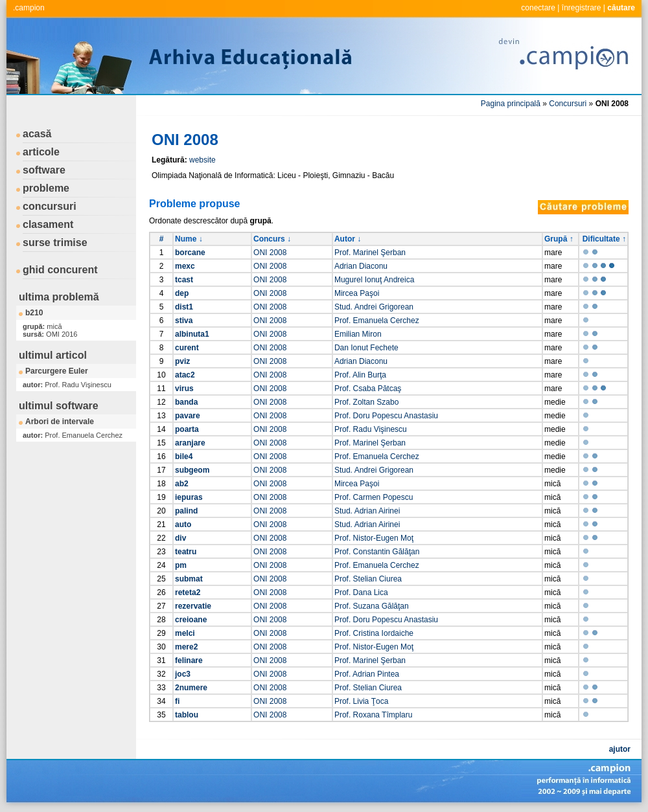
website (202, 160)
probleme (46, 188)
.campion (29, 8)
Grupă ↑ (559, 239)
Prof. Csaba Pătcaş (368, 389)
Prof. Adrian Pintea (367, 674)
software (44, 170)
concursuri (50, 206)
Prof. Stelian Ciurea (368, 579)
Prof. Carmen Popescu (374, 497)
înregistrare (582, 8)
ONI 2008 (270, 253)
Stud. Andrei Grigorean (374, 307)
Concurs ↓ (272, 239)
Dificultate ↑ (604, 239)
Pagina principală (511, 104)
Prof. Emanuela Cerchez (377, 321)
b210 (34, 313)
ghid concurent (60, 270)
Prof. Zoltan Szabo (366, 402)
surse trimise (55, 242)
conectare (538, 8)
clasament (48, 224)
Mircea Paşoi (357, 293)
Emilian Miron (358, 334)
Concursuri (568, 104)
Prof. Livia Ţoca (361, 701)
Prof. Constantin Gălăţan (377, 552)
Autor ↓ (348, 239)
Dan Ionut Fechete (366, 348)
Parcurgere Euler (57, 371)
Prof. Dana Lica (361, 592)
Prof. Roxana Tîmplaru (374, 715)
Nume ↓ (189, 239)
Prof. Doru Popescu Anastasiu (386, 416)
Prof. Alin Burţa (360, 375)
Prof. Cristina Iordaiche (374, 633)
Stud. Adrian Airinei (367, 511)
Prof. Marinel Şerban (370, 253)
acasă (37, 134)
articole (41, 152)
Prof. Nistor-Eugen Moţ (374, 538)
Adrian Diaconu (361, 266)
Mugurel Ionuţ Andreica (374, 280)
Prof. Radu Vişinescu (371, 429)
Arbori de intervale (60, 422)
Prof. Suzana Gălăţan (372, 606)
